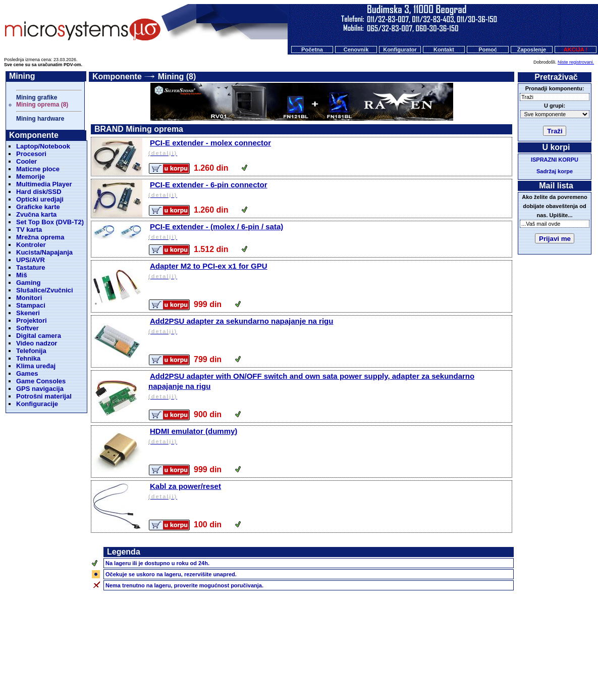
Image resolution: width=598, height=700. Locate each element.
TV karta (29, 230)
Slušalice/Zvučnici (45, 290)
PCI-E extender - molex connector (329, 148)
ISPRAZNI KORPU (555, 160)
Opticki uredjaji (40, 199)
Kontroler (31, 245)
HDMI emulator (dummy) (329, 437)
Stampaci (31, 305)
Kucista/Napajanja (44, 252)
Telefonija (31, 351)
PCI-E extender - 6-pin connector (329, 190)
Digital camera (39, 336)
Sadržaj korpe (555, 171)
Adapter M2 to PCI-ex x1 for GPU (329, 271)
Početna (312, 49)
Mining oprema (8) (42, 105)
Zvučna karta (36, 214)
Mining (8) (177, 77)
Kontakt (444, 49)
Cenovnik (356, 49)
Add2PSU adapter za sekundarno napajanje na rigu (329, 327)
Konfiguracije (37, 404)
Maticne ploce (38, 169)
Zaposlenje (532, 49)
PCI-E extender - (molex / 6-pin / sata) (329, 232)
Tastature (31, 267)
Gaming (28, 283)
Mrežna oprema (40, 237)
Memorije (31, 177)
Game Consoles (41, 381)
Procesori (31, 154)
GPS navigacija (40, 389)
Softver (28, 328)
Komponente (117, 77)
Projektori (32, 320)
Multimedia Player (44, 184)
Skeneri (28, 313)
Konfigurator (400, 49)
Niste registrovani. (576, 62)
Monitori (29, 298)
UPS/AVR (31, 260)
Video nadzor (37, 343)
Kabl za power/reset (329, 492)
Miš (22, 275)
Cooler (26, 161)
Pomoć (488, 49)
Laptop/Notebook (43, 146)
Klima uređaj (36, 366)
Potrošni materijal (44, 396)
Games (27, 373)
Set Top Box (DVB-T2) (50, 222)
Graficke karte (38, 207)
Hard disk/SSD (39, 192)
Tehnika (28, 358)
